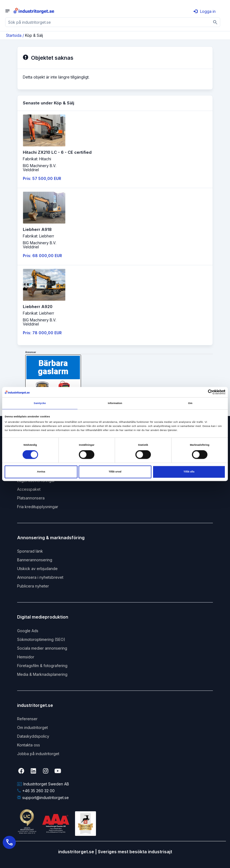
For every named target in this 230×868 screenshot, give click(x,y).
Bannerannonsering (35, 560)
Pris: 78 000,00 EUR (42, 333)
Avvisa (41, 472)
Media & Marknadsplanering (42, 674)
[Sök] (215, 22)
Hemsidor (26, 657)
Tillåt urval (115, 472)
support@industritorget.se (43, 798)
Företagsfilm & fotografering (42, 666)
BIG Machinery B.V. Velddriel (40, 168)
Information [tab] (115, 403)
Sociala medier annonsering (42, 648)
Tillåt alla (189, 472)
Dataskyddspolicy (33, 736)
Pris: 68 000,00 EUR (42, 256)
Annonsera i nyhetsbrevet (40, 577)
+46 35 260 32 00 (36, 791)
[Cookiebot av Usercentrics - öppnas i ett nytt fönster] (202, 392)
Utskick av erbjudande (37, 569)
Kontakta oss (29, 745)
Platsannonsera (31, 498)
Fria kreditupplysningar (38, 507)
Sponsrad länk (30, 551)
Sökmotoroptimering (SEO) (41, 639)
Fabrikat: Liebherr (38, 236)
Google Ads (28, 631)
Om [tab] (190, 403)
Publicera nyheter (33, 586)
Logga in (205, 11)
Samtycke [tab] (40, 403)
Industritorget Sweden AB (43, 784)
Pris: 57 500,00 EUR (42, 178)
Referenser (27, 719)
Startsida (14, 35)
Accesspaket (29, 489)
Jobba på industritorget (38, 754)
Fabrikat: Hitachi (37, 159)
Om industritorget (32, 727)
